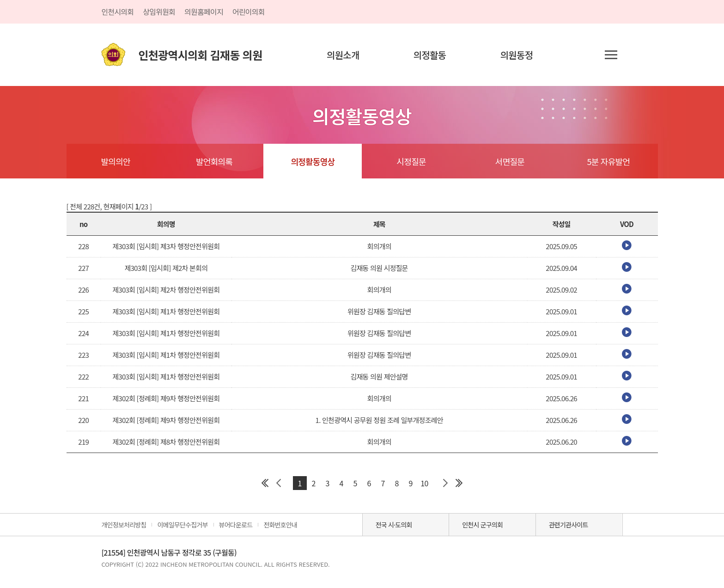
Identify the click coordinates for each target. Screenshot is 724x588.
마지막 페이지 (459, 483)
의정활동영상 (313, 161)
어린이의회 (249, 12)
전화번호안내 (280, 525)
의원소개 (343, 55)
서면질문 (510, 161)
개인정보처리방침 (124, 525)
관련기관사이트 (569, 525)
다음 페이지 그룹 (445, 483)
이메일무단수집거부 (182, 525)
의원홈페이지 (204, 12)
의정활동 (430, 55)
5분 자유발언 (609, 161)
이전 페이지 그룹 (279, 483)
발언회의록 (214, 161)
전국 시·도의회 (394, 525)
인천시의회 (117, 12)
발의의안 (116, 161)
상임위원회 (159, 12)
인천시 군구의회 (482, 525)
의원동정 (517, 55)
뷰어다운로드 (236, 525)
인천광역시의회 (200, 55)
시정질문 (411, 161)
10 (424, 483)
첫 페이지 (265, 483)
